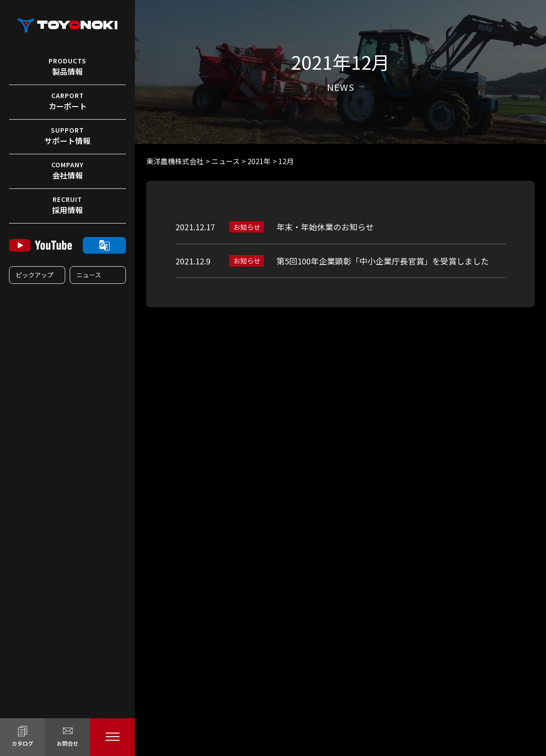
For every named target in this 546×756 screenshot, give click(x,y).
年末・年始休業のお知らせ (325, 227)
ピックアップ (35, 275)
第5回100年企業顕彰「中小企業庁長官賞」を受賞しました (383, 261)
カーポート (67, 101)
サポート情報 (67, 136)
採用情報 (67, 205)
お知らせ (247, 227)
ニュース (89, 275)
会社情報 (67, 170)
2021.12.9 (193, 261)
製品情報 (67, 67)
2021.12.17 (195, 227)
